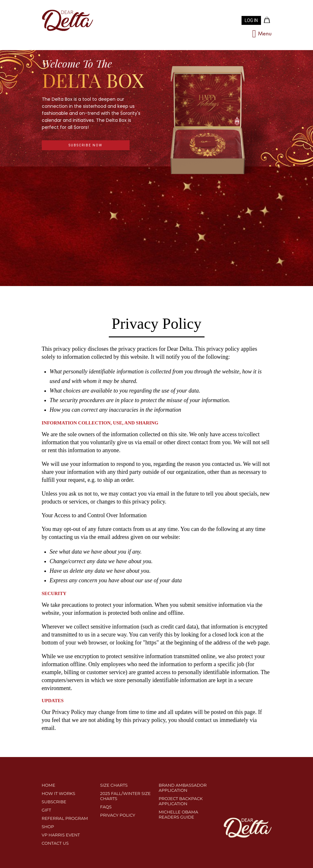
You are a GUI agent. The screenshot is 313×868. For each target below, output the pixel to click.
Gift (47, 810)
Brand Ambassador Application (183, 788)
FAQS (106, 807)
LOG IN (251, 20)
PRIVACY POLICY (118, 815)
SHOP (48, 827)
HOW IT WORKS (59, 793)
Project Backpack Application (181, 801)
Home (49, 785)
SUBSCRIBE (54, 802)
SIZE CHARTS (114, 785)
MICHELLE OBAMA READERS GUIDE (178, 814)
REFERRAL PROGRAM (65, 818)
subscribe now (86, 145)
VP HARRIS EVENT (61, 835)
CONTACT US (55, 843)
